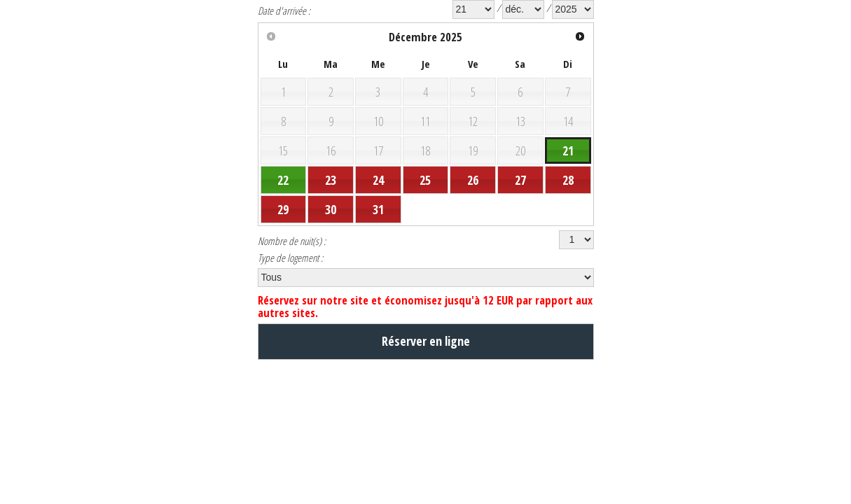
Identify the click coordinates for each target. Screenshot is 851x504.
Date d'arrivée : (289, 12)
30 (331, 233)
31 (378, 233)
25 (425, 201)
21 (568, 169)
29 (283, 233)
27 (520, 201)
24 (378, 201)
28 (568, 201)
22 (283, 201)
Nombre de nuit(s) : (298, 268)
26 (473, 201)
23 (331, 201)
